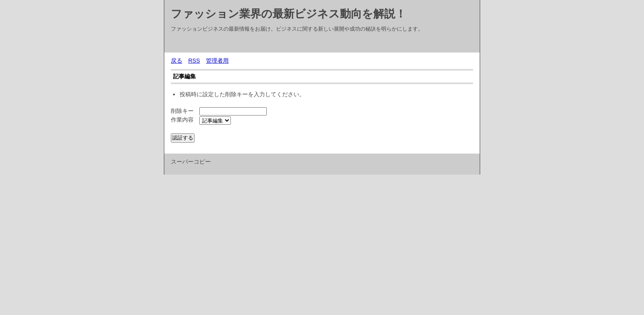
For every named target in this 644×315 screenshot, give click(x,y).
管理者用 (217, 61)
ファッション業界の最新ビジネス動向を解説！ (288, 14)
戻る (177, 61)
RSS (194, 61)
